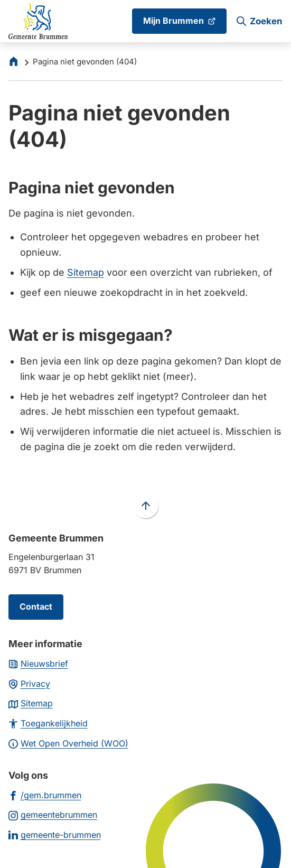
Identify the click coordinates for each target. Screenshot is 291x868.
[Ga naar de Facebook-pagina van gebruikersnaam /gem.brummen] (45, 795)
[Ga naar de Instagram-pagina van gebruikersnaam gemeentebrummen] (53, 814)
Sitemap (86, 272)
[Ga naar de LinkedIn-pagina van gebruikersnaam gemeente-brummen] (55, 834)
